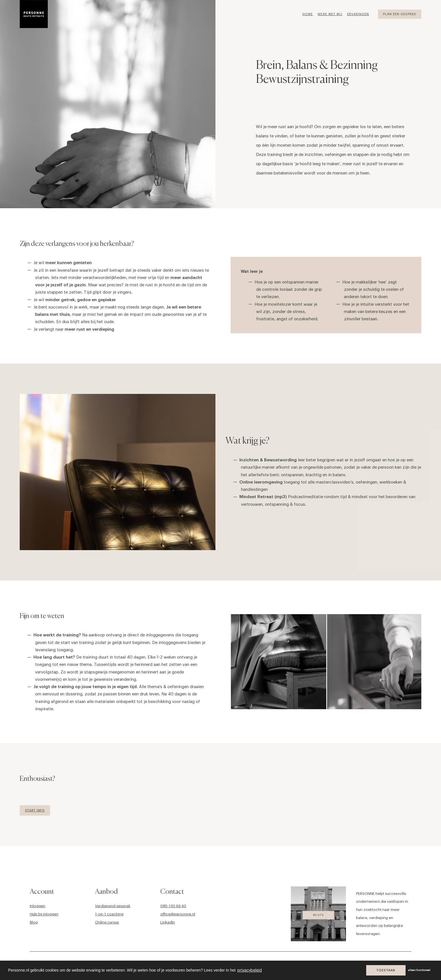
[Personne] (34, 14)
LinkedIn (168, 922)
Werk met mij (330, 14)
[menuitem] (310, 14)
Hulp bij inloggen (44, 914)
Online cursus (107, 922)
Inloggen (38, 906)
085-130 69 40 (173, 906)
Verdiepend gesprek (113, 906)
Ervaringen (358, 14)
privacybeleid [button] (250, 970)
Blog (34, 922)
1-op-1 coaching (109, 914)
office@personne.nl (178, 914)
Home (308, 14)
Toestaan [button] (386, 970)
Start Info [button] (35, 810)
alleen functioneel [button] (419, 970)
